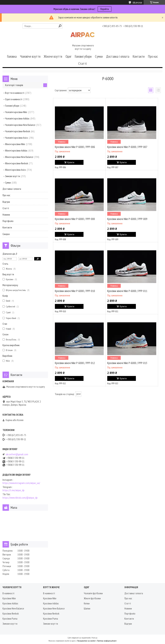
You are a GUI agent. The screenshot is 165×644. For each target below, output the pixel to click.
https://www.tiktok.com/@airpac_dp (20, 498)
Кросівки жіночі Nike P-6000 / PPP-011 (127, 291)
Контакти (139, 56)
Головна (12, 56)
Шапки (87, 608)
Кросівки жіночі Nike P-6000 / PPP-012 (75, 363)
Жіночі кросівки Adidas (16, 150)
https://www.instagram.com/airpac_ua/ (21, 483)
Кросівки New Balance (13, 608)
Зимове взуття (12, 176)
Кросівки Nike (9, 598)
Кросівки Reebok (11, 613)
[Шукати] (60, 26)
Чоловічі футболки (93, 593)
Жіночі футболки (92, 598)
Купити (71, 162)
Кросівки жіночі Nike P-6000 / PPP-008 (75, 219)
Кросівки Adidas (10, 603)
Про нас (153, 56)
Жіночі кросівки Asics (15, 170)
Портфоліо (8, 221)
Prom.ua (94, 638)
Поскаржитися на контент (86, 641)
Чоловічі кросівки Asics (16, 138)
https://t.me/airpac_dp (13, 490)
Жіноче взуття (53, 56)
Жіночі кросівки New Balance (19, 157)
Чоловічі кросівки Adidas (17, 118)
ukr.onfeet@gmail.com (17, 454)
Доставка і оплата (118, 56)
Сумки (99, 56)
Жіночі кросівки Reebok (16, 163)
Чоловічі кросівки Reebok (18, 131)
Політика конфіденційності (107, 641)
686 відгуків (137, 2)
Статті (82, 64)
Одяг (68, 56)
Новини (6, 215)
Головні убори (83, 56)
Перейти (105, 9)
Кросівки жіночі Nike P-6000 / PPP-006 (75, 147)
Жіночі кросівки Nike (15, 144)
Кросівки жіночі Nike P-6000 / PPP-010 (75, 291)
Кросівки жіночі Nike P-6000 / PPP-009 (127, 219)
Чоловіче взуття (30, 56)
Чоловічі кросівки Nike (16, 112)
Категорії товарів (14, 85)
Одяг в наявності (14, 99)
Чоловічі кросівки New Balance (20, 125)
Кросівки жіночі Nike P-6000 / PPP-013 (127, 363)
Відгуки (6, 202)
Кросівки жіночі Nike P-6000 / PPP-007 (127, 147)
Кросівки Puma (10, 619)
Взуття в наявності (15, 93)
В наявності (8, 593)
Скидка (6, 234)
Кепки (87, 603)
